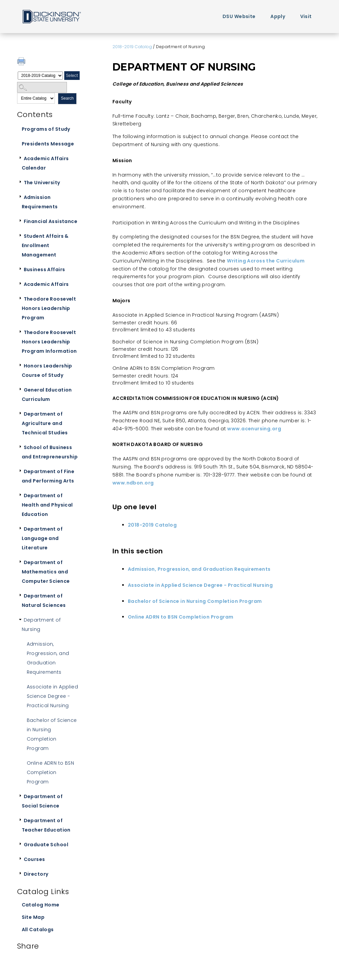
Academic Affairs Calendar (45, 163)
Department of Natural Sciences (44, 601)
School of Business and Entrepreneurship (50, 452)
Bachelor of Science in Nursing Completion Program (52, 734)
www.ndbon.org (133, 483)
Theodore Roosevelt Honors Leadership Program (49, 308)
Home (51, 16)
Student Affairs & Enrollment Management (45, 245)
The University (42, 183)
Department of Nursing (41, 625)
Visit (306, 16)
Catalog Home (41, 905)
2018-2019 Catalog (132, 47)
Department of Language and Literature (42, 538)
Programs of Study (46, 129)
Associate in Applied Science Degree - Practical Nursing (52, 696)
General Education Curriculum (47, 395)
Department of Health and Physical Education (47, 505)
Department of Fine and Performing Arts (48, 476)
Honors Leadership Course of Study (47, 370)
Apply (278, 16)
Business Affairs (45, 269)
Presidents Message (48, 144)
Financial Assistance (51, 221)
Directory (36, 874)
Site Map (33, 917)
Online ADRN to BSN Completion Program (51, 772)
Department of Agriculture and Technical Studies (45, 423)
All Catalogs (38, 930)
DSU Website (239, 16)
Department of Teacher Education (46, 825)
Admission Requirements (40, 202)
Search (67, 98)
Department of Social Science (42, 801)
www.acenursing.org (254, 429)
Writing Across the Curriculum (266, 261)
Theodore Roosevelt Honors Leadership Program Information (49, 342)
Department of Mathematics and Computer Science (46, 572)
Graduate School (46, 845)
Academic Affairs (46, 284)
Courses (34, 859)
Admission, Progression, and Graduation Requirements (48, 658)
